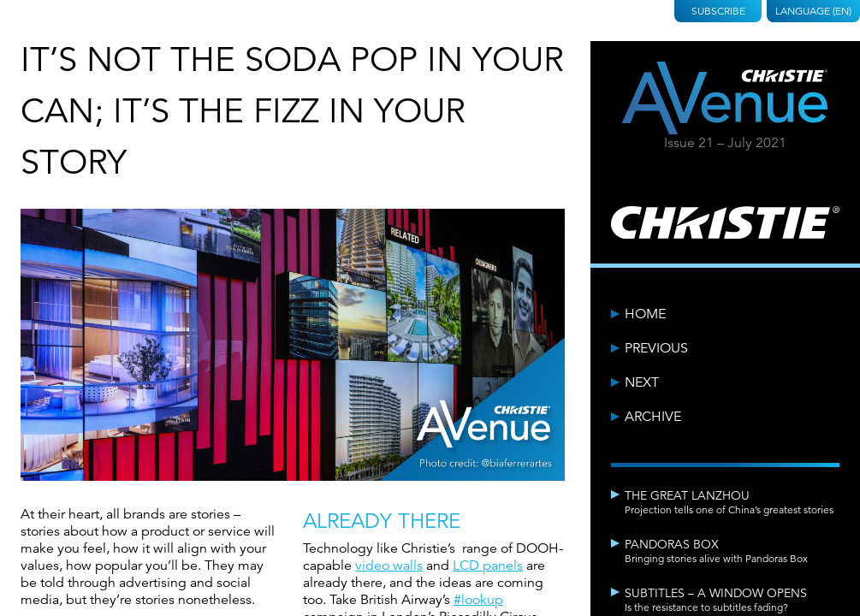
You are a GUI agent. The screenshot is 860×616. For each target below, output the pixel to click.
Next (642, 382)
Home (645, 314)
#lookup (478, 600)
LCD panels (488, 566)
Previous (656, 348)
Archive (653, 417)
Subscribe (718, 11)
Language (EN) (813, 11)
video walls (389, 566)
